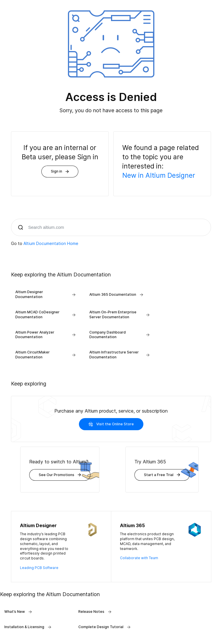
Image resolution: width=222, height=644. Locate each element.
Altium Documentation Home (51, 243)
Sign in (60, 171)
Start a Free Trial (162, 475)
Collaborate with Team (139, 558)
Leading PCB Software (39, 568)
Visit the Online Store (111, 424)
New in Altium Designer (159, 175)
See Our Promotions (60, 475)
